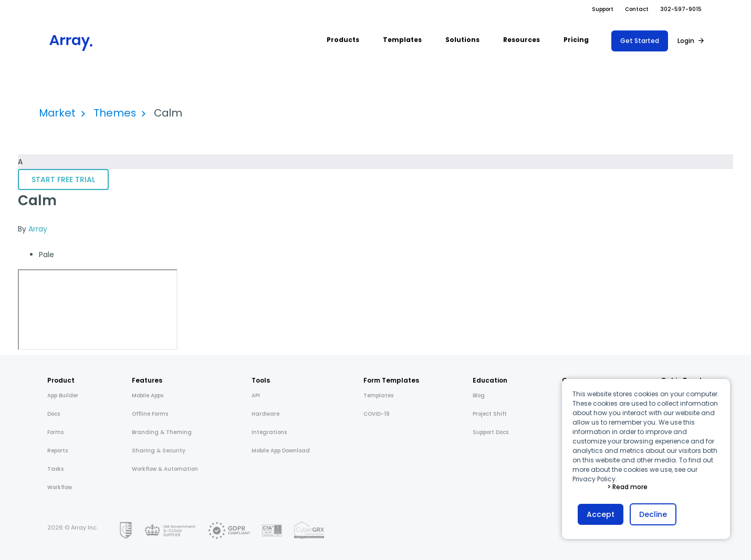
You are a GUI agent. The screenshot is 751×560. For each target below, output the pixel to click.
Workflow (60, 487)
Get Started (640, 41)
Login (686, 41)
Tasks (55, 469)
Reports (58, 451)
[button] (343, 41)
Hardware (265, 414)
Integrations (269, 432)
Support (603, 9)
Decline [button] (653, 514)
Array (38, 229)
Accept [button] (601, 514)
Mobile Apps (148, 395)
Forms (55, 432)
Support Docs (491, 432)
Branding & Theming (162, 432)
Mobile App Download (281, 451)
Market (57, 113)
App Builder (63, 395)
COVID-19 (377, 414)
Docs (54, 414)
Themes (115, 113)
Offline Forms (150, 414)
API (256, 395)
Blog (479, 395)
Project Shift (490, 414)
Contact (637, 9)
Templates (378, 395)
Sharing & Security (159, 451)
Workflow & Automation (165, 469)
